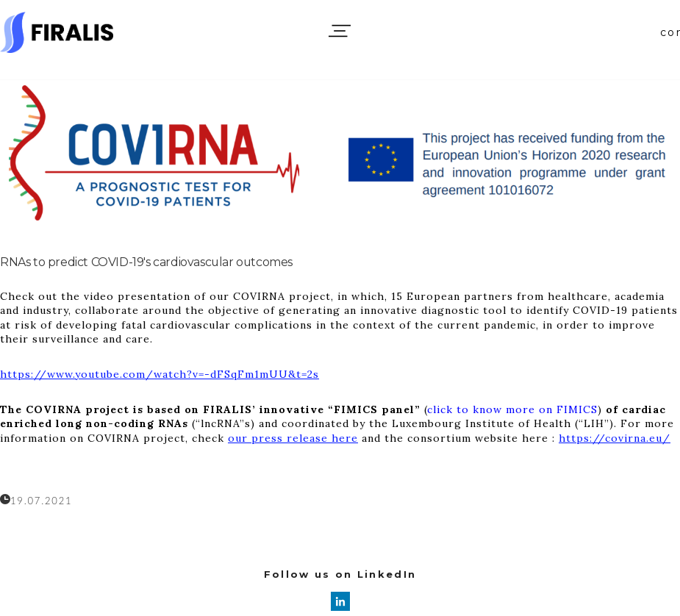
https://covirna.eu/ (615, 438)
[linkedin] (340, 601)
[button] (340, 31)
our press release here (293, 438)
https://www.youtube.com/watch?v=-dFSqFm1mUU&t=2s (160, 374)
